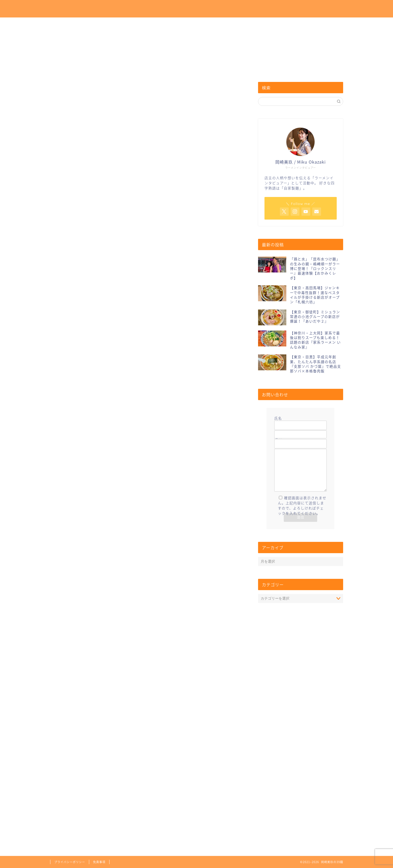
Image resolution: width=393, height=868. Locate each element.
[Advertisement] (148, 205)
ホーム (229, 8)
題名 (300, 440)
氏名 (300, 422)
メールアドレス (300, 431)
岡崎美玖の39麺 (74, 9)
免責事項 (99, 862)
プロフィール (257, 8)
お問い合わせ (289, 8)
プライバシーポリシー (70, 862)
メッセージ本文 (300, 476)
